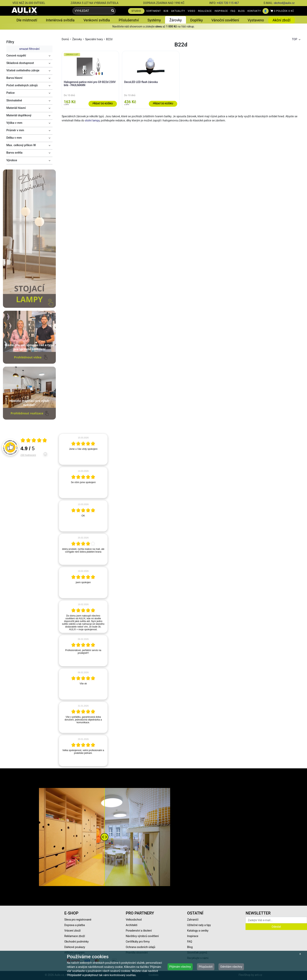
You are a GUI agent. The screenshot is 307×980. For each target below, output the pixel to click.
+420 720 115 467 (228, 3)
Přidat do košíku (103, 104)
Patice (11, 93)
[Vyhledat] (113, 11)
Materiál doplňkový (19, 115)
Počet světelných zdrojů (22, 85)
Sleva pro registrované (78, 920)
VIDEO (192, 11)
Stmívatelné (14, 100)
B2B (166, 11)
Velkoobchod (134, 920)
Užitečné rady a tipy (199, 925)
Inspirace (193, 936)
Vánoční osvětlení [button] (225, 20)
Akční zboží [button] (282, 20)
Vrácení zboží (73, 931)
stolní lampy (92, 120)
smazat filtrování (29, 49)
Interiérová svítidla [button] (60, 20)
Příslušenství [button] (129, 20)
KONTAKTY (254, 11)
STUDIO (136, 11)
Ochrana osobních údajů (140, 947)
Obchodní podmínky (77, 942)
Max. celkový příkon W (21, 145)
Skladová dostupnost (20, 63)
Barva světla (14, 153)
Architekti (131, 925)
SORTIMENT (153, 11)
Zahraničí (193, 920)
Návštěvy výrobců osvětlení (142, 936)
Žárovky (77, 39)
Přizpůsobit (206, 967)
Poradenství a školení (139, 931)
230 (28, 455)
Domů (65, 39)
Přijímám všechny (180, 967)
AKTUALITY (178, 11)
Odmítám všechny (231, 967)
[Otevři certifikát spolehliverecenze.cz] (34, 441)
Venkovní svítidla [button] (97, 20)
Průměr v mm (15, 130)
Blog (190, 947)
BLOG (241, 11)
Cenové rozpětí (16, 56)
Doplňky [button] (197, 20)
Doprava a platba (75, 925)
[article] (83, 449)
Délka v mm (14, 138)
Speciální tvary (94, 39)
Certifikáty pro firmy (138, 942)
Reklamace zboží (75, 936)
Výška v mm (14, 123)
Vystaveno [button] (256, 20)
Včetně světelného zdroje (23, 70)
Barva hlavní (14, 78)
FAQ (233, 11)
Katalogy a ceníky (198, 931)
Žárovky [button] (176, 20)
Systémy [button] (154, 20)
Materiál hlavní (16, 108)
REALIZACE (205, 11)
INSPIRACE (221, 11)
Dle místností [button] (27, 20)
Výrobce (12, 160)
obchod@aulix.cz (284, 3)
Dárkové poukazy (75, 947)
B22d (109, 39)
